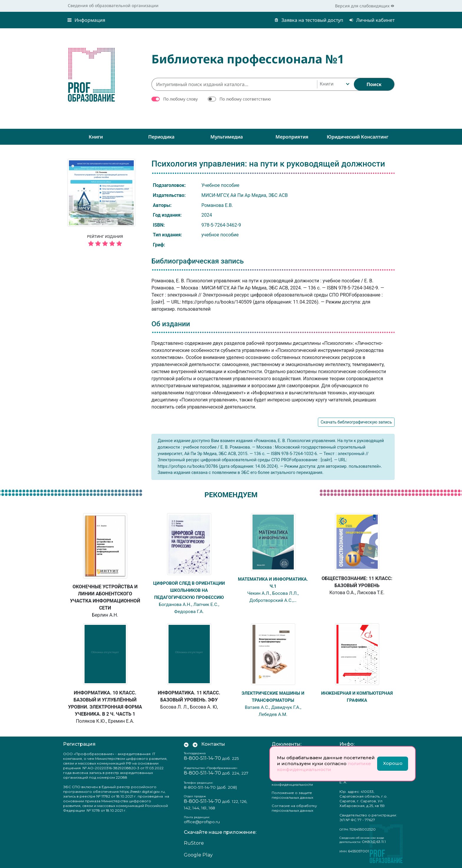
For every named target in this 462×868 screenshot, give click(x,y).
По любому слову (180, 99)
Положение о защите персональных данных (292, 795)
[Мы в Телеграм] (195, 744)
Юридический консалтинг (358, 137)
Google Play (198, 855)
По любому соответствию (245, 99)
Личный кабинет (372, 20)
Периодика (161, 137)
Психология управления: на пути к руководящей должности (268, 164)
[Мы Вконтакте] (186, 744)
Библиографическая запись (198, 261)
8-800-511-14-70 (202, 758)
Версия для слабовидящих (365, 6)
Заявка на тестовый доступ (309, 20)
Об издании (171, 324)
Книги (96, 137)
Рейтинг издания (105, 241)
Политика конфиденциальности (292, 782)
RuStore (194, 843)
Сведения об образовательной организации (113, 5)
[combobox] (334, 84)
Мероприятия (292, 137)
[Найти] (374, 84)
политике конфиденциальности (324, 766)
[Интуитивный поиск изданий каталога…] (234, 84)
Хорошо (393, 763)
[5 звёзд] (105, 244)
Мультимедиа (227, 137)
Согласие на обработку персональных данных (294, 808)
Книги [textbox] (327, 84)
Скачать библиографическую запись (356, 422)
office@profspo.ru (202, 822)
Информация (86, 20)
